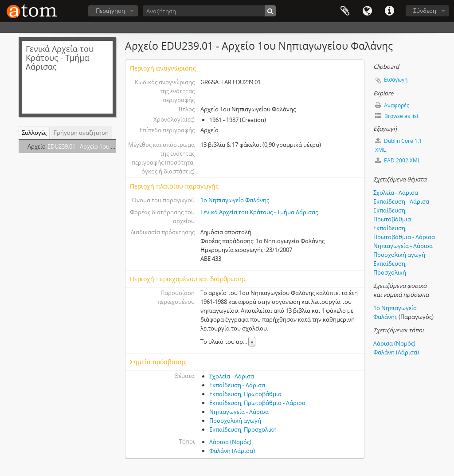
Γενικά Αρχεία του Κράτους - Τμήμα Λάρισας (259, 212)
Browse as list (397, 116)
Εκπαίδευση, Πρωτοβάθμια (245, 394)
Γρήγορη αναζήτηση (81, 133)
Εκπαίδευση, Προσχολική (243, 429)
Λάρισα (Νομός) (230, 442)
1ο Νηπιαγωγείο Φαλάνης (235, 200)
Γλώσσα (367, 11)
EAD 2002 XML (398, 160)
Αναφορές (392, 105)
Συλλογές (34, 133)
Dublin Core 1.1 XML (399, 145)
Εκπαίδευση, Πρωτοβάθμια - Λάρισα (257, 403)
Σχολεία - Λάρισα (232, 376)
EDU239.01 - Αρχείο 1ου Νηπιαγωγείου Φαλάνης (111, 146)
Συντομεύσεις (389, 11)
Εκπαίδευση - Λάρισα (237, 385)
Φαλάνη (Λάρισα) (232, 451)
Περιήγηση (110, 11)
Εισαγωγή (396, 80)
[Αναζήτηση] (209, 11)
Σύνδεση (425, 11)
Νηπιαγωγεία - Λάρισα (239, 412)
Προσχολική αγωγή (235, 421)
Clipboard (345, 11)
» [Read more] (252, 342)
